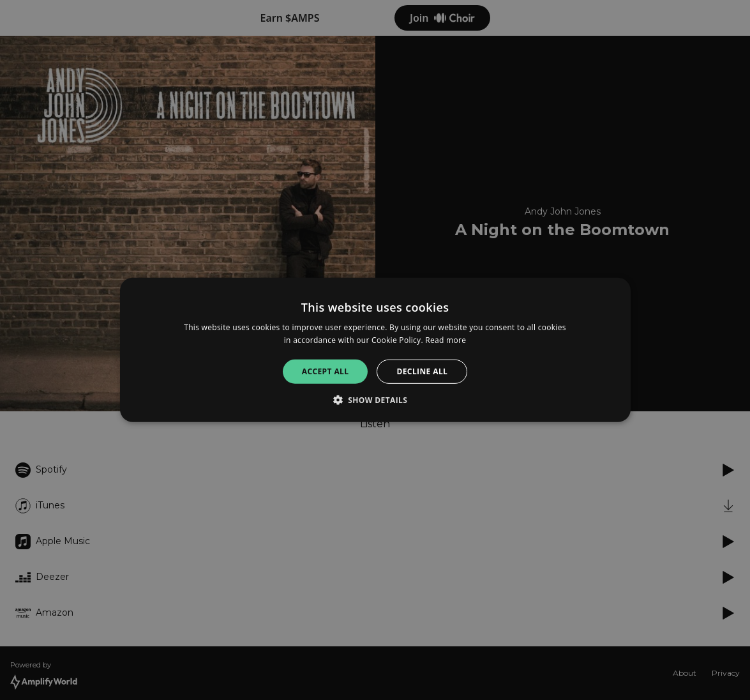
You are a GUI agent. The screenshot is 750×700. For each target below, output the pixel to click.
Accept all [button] (326, 371)
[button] (375, 400)
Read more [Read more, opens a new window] (446, 340)
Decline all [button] (422, 371)
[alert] (375, 350)
